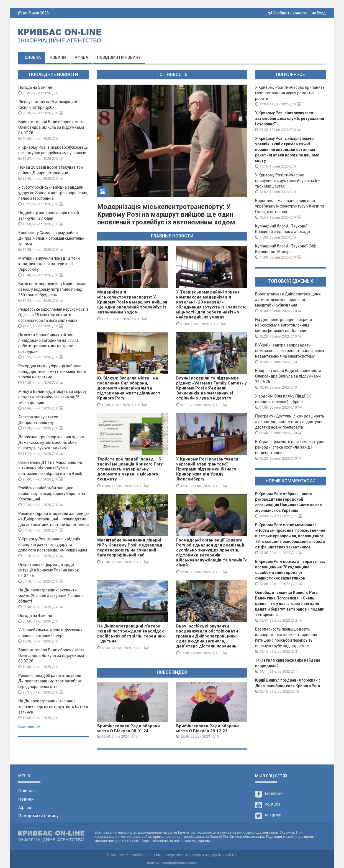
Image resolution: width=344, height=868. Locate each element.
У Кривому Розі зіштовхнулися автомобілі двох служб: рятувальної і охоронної (290, 118)
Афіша (81, 57)
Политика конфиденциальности (172, 863)
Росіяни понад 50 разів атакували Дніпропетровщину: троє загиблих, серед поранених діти (50, 681)
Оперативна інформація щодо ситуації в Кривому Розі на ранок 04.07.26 (49, 570)
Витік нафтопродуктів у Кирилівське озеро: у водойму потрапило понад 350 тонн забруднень (52, 289)
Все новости (29, 727)
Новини (58, 57)
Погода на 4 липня (35, 616)
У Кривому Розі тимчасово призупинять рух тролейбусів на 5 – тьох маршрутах (288, 181)
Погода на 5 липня (35, 87)
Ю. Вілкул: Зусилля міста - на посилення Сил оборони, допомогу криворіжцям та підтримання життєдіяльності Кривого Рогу (129, 388)
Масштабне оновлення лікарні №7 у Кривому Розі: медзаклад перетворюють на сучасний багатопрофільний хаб (130, 548)
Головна (32, 57)
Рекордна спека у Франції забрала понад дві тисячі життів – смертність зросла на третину (52, 371)
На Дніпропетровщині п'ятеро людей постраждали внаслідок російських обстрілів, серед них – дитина (131, 634)
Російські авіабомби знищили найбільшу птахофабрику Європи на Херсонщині (52, 494)
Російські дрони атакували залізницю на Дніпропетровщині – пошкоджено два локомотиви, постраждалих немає (54, 519)
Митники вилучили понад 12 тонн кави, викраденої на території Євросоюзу (49, 264)
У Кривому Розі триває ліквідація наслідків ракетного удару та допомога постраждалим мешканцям (53, 545)
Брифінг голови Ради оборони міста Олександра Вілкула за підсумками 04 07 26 (51, 127)
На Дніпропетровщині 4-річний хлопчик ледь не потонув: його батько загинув (53, 707)
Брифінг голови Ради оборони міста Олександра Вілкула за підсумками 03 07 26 (51, 656)
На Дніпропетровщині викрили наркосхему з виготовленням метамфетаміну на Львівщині (283, 325)
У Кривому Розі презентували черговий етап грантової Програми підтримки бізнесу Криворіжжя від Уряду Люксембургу (207, 469)
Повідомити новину (119, 57)
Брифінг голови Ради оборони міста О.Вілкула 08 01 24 (129, 728)
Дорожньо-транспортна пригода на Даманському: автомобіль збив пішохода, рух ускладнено (51, 442)
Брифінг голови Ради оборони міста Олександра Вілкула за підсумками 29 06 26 (288, 376)
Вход (319, 13)
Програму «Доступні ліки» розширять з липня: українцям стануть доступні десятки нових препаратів (290, 422)
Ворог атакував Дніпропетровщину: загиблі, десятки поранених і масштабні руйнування (288, 300)
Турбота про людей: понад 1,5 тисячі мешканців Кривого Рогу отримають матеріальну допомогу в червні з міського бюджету (130, 469)
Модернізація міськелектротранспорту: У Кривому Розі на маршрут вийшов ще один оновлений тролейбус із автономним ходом (166, 214)
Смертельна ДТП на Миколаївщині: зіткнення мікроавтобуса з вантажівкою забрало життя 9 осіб (51, 468)
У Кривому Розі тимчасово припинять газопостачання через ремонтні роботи (290, 93)
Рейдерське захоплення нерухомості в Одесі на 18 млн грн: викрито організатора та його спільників (53, 315)
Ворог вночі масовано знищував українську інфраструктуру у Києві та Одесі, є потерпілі (290, 206)
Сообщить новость (288, 13)
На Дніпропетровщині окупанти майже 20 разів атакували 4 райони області (51, 596)
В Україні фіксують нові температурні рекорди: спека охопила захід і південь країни (290, 447)
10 (295, 691)
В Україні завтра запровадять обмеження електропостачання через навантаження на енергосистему (290, 351)
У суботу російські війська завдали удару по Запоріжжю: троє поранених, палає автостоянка (53, 193)
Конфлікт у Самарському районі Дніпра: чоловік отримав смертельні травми (52, 238)
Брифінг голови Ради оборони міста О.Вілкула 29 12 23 (207, 728)
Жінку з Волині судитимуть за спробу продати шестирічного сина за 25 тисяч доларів (52, 397)
